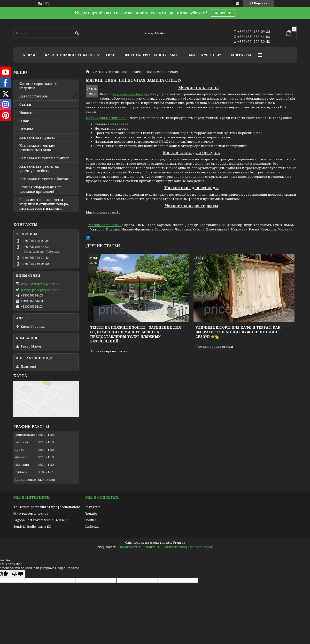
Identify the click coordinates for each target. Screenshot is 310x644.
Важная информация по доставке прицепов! (40, 189)
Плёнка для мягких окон (106, 118)
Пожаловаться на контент (139, 547)
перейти (223, 13)
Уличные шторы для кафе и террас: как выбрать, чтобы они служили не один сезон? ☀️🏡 (238, 332)
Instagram (93, 507)
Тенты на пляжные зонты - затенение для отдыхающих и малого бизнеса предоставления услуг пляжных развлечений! (136, 334)
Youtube (91, 513)
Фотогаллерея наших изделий (38, 86)
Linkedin (92, 526)
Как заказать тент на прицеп (44, 158)
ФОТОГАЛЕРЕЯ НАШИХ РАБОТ (152, 55)
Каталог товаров (34, 96)
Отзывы (26, 129)
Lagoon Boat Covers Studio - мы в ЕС (41, 520)
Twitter (91, 520)
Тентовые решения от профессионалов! (47, 507)
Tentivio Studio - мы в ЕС (32, 526)
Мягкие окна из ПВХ (105, 225)
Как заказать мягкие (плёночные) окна (37, 148)
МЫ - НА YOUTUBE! (205, 55)
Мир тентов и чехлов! (31, 513)
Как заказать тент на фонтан (44, 179)
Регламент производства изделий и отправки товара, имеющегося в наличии (44, 204)
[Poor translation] (18, 574)
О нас (24, 121)
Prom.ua (179, 543)
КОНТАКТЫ (241, 55)
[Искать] (77, 33)
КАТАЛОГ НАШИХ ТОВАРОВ (70, 55)
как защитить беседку (131, 94)
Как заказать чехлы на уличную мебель (39, 169)
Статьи (99, 72)
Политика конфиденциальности (189, 547)
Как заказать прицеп (37, 137)
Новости (27, 113)
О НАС (110, 55)
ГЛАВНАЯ (27, 55)
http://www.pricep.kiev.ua (40, 284)
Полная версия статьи (109, 351)
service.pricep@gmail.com (40, 290)
